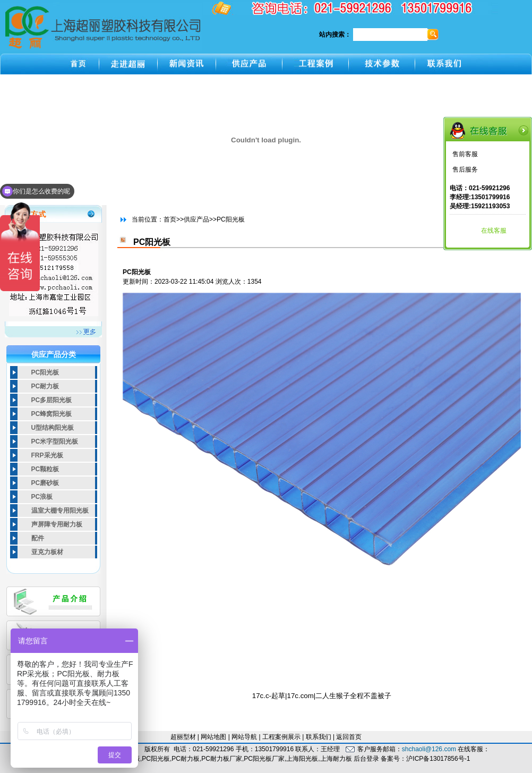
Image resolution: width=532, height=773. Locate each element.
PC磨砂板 (45, 483)
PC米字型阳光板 (55, 441)
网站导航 (244, 737)
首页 (170, 219)
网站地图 (213, 737)
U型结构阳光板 (53, 428)
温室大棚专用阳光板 (60, 511)
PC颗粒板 (45, 469)
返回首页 (349, 737)
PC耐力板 (45, 386)
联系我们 (319, 737)
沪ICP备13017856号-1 (438, 759)
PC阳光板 (45, 372)
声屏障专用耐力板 (57, 524)
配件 (38, 538)
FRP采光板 (47, 455)
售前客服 (465, 154)
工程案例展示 (281, 737)
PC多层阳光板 (52, 400)
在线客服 (494, 231)
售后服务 (465, 169)
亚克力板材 (47, 552)
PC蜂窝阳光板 (52, 414)
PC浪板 (42, 497)
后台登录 (366, 759)
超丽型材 (183, 737)
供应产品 (196, 219)
